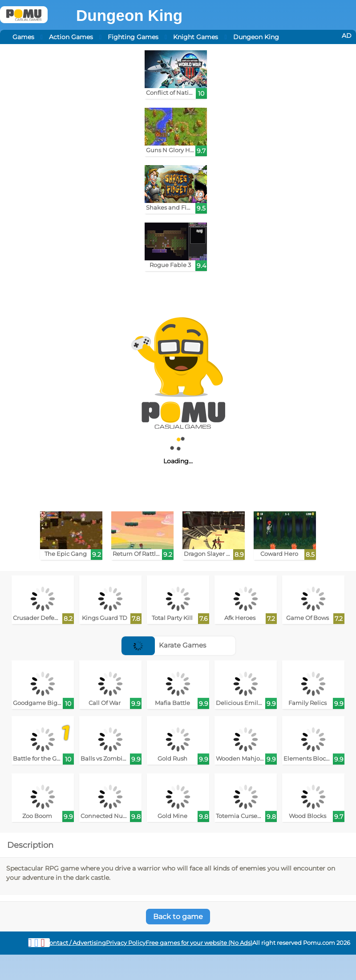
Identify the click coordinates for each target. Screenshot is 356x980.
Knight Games (196, 37)
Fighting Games (133, 37)
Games (23, 37)
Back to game (178, 917)
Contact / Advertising (76, 943)
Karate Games (164, 645)
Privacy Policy (126, 943)
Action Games (71, 37)
